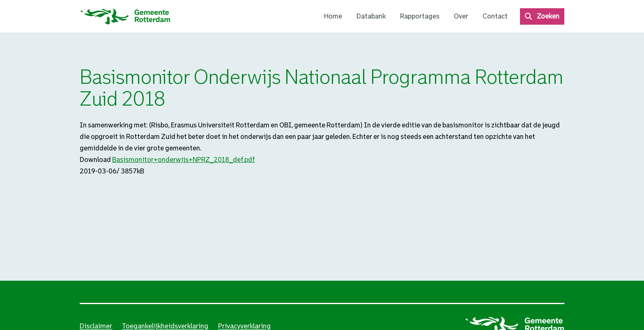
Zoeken (548, 16)
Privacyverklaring (244, 326)
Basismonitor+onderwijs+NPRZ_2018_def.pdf (184, 160)
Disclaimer (96, 326)
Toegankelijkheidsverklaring (165, 326)
